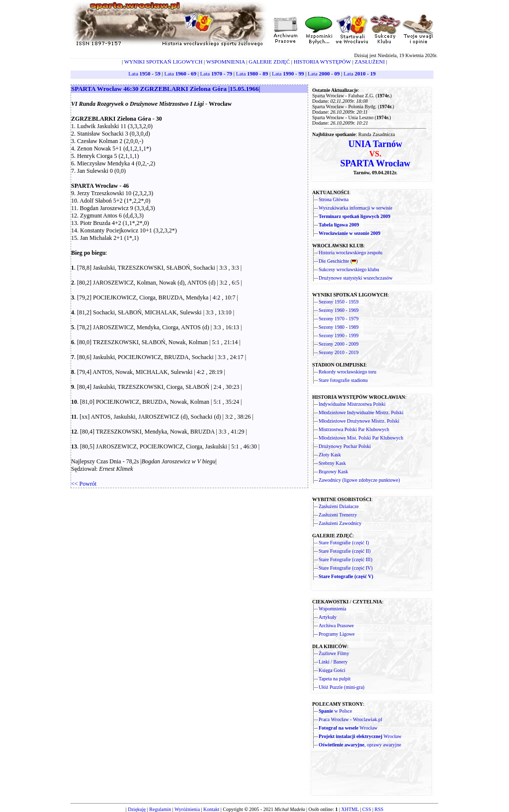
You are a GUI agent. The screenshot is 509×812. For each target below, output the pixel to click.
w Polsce (335, 711)
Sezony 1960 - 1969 (339, 310)
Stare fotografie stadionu (343, 380)
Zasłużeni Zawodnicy (340, 523)
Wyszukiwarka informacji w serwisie (356, 208)
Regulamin (160, 809)
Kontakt (211, 809)
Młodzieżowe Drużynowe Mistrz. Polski (359, 421)
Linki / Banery (333, 662)
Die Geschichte (334, 261)
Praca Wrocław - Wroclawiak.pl (350, 719)
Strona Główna (334, 199)
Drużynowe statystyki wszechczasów (356, 278)
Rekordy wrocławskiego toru (347, 372)
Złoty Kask (330, 455)
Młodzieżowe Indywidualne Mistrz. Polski (361, 412)
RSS (379, 809)
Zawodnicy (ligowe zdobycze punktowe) (359, 480)
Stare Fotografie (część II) (345, 551)
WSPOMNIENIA (226, 62)
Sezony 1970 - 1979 (339, 319)
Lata (144, 74)
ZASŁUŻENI (370, 62)
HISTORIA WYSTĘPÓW (322, 62)
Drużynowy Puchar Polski (345, 446)
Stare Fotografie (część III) (345, 559)
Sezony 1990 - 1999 (339, 335)
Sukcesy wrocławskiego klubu (349, 269)
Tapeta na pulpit (335, 679)
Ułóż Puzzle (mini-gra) (341, 687)
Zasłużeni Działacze (339, 506)
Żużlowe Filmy (334, 653)
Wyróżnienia (187, 809)
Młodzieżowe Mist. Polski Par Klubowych (361, 438)
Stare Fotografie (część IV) (346, 568)
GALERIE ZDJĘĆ (269, 62)
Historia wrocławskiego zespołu (350, 253)
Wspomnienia (333, 609)
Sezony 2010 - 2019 (339, 352)
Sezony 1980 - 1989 (339, 327)
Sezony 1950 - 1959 (339, 302)
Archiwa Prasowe (336, 626)
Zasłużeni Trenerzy (338, 515)
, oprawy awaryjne (360, 745)
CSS (367, 809)
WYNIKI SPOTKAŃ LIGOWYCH (164, 62)
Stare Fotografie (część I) (344, 543)
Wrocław (348, 728)
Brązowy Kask (333, 472)
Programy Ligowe (337, 634)
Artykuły (328, 617)
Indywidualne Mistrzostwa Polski (352, 404)
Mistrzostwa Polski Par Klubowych (354, 429)
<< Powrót (84, 484)
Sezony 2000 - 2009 (339, 344)
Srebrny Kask (332, 463)
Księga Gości (332, 670)
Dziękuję (137, 809)
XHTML (350, 809)
